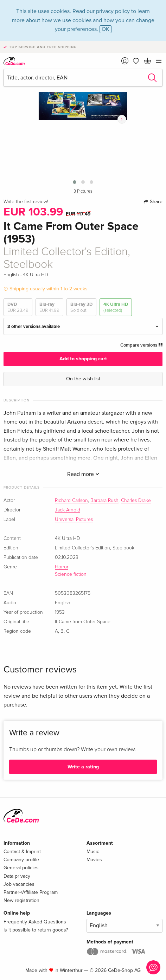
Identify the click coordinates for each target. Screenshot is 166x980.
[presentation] (122, 120)
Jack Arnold (68, 510)
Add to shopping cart (83, 359)
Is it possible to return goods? (36, 930)
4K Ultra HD (116, 307)
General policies (21, 868)
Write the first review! (26, 202)
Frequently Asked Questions (35, 922)
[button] (75, 182)
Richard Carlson (71, 501)
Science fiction (71, 574)
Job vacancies (19, 884)
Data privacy (17, 876)
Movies (94, 860)
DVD (18, 307)
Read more (83, 474)
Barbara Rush (104, 501)
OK (106, 29)
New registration (21, 900)
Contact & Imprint (22, 852)
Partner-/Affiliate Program (31, 892)
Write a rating (83, 767)
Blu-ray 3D (81, 307)
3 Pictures (83, 191)
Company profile (21, 860)
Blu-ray (49, 307)
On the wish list (83, 379)
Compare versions (141, 345)
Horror (62, 567)
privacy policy (113, 11)
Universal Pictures (74, 520)
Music (93, 852)
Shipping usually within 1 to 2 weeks (49, 289)
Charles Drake (136, 501)
